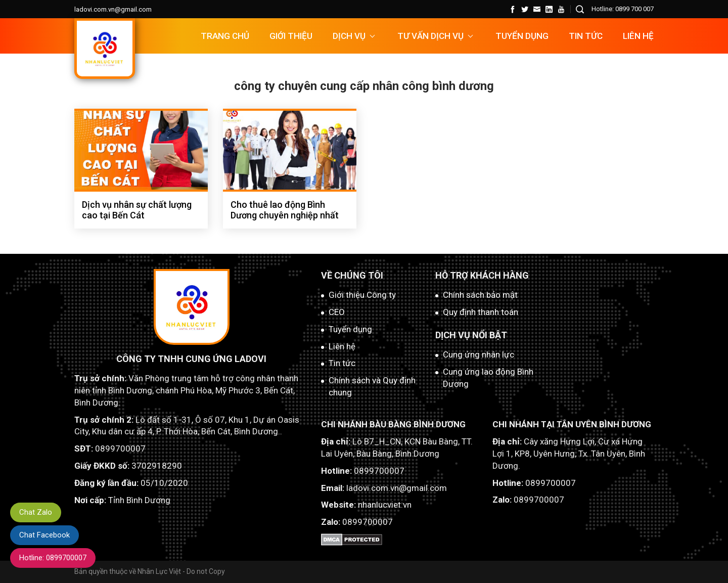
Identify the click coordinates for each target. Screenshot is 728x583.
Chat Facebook (44, 535)
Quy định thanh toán (481, 312)
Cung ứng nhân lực (479, 354)
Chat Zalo (36, 512)
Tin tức (586, 36)
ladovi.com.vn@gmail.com (113, 9)
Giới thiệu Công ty (362, 295)
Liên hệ (638, 36)
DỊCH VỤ (349, 36)
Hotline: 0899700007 (53, 558)
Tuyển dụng (350, 329)
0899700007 (120, 449)
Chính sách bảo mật (480, 295)
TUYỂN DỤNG (522, 36)
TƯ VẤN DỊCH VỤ (430, 36)
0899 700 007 (634, 9)
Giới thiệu (291, 36)
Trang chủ (225, 36)
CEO (337, 312)
